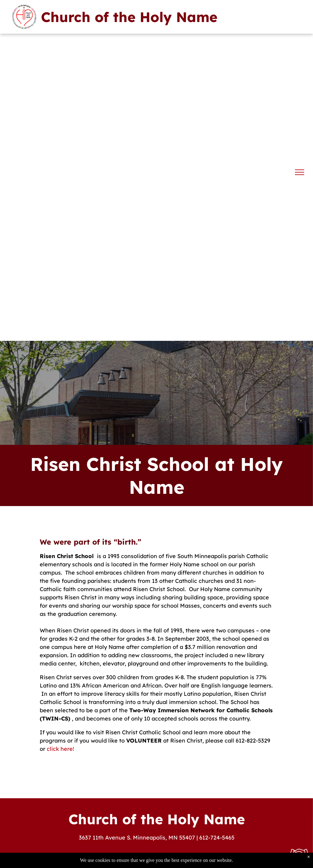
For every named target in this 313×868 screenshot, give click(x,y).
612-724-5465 (217, 838)
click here (60, 749)
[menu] (300, 172)
